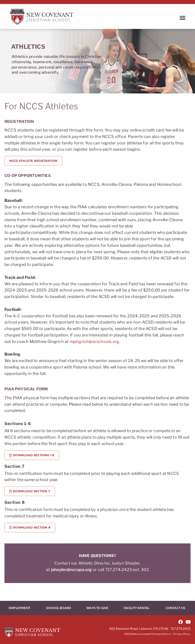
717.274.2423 (181, 629)
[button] (183, 18)
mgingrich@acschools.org (94, 341)
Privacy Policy (182, 634)
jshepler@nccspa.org (71, 570)
